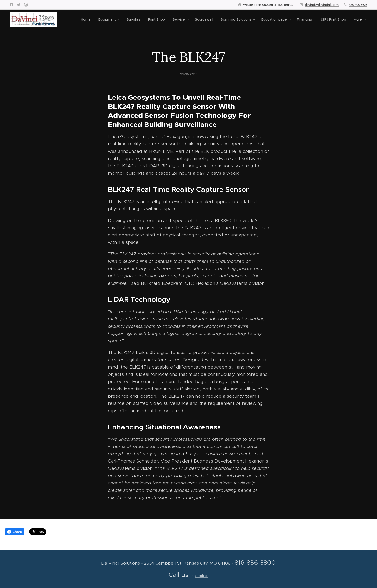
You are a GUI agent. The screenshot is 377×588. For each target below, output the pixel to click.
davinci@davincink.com (322, 5)
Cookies (202, 576)
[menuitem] (87, 19)
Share (15, 532)
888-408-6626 (358, 5)
